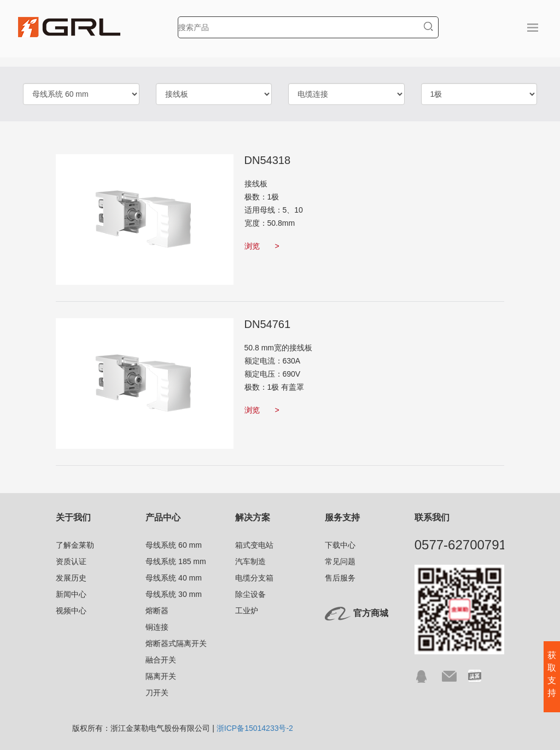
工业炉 (247, 611)
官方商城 (371, 613)
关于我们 (73, 517)
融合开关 (161, 660)
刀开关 (157, 693)
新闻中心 (71, 594)
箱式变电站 (254, 545)
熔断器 (157, 611)
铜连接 (157, 627)
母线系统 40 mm (174, 578)
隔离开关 (161, 676)
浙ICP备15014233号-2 (255, 728)
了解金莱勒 (75, 545)
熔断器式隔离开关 (176, 643)
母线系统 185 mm (176, 561)
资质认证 (71, 561)
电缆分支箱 (254, 578)
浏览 (262, 246)
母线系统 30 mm (174, 594)
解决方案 (253, 517)
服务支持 (342, 517)
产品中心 (163, 517)
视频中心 (71, 611)
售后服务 (340, 578)
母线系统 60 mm (174, 545)
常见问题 (340, 561)
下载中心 (340, 545)
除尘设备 (250, 594)
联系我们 (432, 517)
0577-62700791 (460, 545)
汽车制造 (250, 561)
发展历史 (71, 578)
